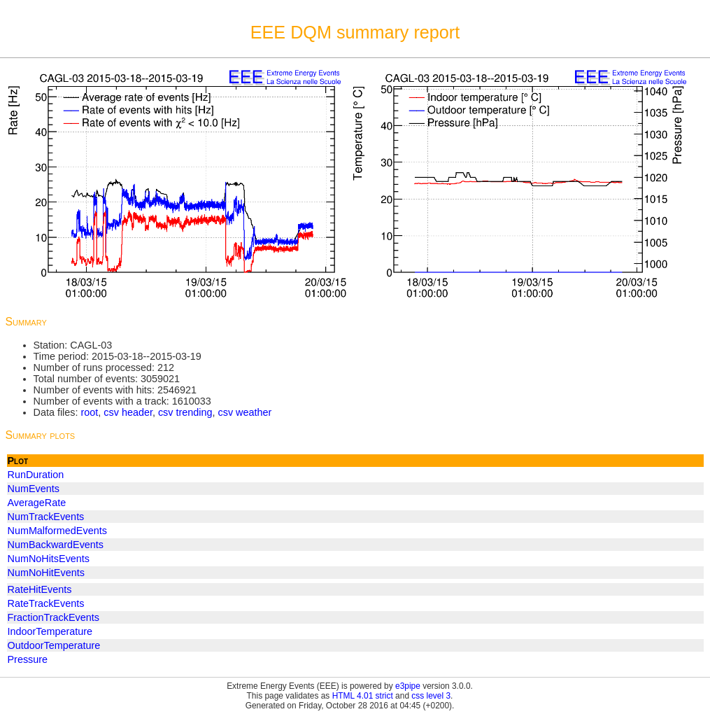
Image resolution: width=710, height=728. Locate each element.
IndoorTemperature (50, 631)
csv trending (185, 412)
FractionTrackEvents (54, 617)
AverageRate (37, 503)
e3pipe (408, 686)
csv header (128, 412)
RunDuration (36, 475)
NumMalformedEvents (57, 531)
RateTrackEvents (46, 603)
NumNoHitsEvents (49, 559)
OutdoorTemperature (54, 645)
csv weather (245, 412)
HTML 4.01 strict (363, 696)
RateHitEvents (40, 589)
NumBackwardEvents (56, 545)
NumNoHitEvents (46, 573)
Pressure (28, 659)
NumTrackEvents (46, 517)
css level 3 (431, 696)
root (89, 412)
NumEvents (34, 489)
